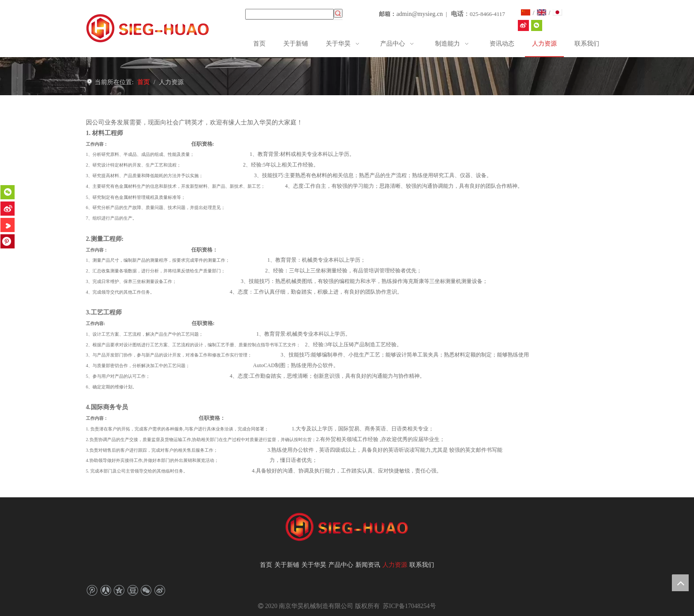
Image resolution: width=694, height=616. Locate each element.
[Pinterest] (8, 241)
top (680, 583)
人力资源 (395, 565)
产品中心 (341, 565)
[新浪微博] (8, 209)
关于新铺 (287, 565)
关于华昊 (314, 565)
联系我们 (422, 565)
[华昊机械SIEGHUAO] (523, 25)
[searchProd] (289, 14)
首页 (266, 565)
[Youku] (8, 225)
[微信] (8, 192)
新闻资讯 (368, 565)
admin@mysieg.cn (419, 14)
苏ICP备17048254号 (408, 606)
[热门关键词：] (338, 13)
